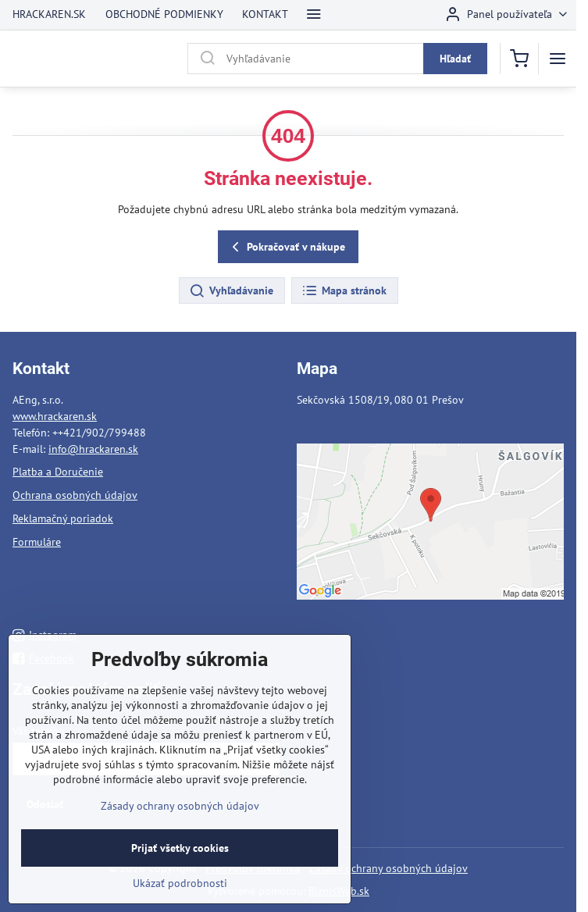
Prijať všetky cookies (180, 860)
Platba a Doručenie (58, 472)
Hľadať (455, 59)
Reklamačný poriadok (63, 518)
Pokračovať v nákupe (286, 247)
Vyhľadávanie (231, 291)
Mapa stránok (344, 291)
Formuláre (37, 542)
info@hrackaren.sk (93, 449)
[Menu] (558, 59)
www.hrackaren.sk (55, 416)
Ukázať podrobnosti (180, 896)
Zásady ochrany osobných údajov (388, 868)
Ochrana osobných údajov (75, 495)
